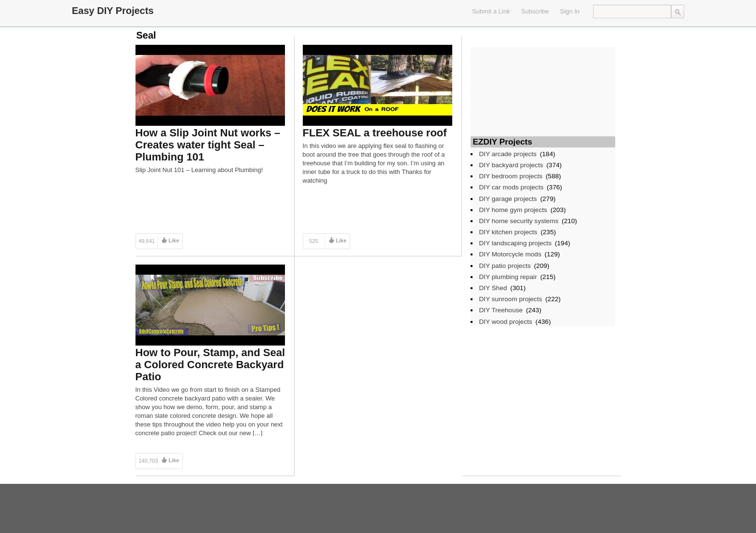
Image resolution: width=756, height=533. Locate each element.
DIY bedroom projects (511, 176)
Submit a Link (491, 11)
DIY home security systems (519, 221)
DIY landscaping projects (515, 243)
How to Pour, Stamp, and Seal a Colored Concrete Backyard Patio (210, 365)
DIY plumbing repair (508, 277)
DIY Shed (493, 288)
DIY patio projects (505, 266)
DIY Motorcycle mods (510, 254)
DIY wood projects (506, 322)
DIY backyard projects (511, 165)
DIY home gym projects (513, 210)
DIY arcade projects (508, 154)
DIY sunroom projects (511, 299)
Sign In (570, 11)
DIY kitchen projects (508, 232)
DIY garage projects (508, 199)
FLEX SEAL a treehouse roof (375, 133)
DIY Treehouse (501, 310)
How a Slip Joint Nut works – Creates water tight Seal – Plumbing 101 (208, 145)
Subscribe (535, 11)
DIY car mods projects (512, 187)
